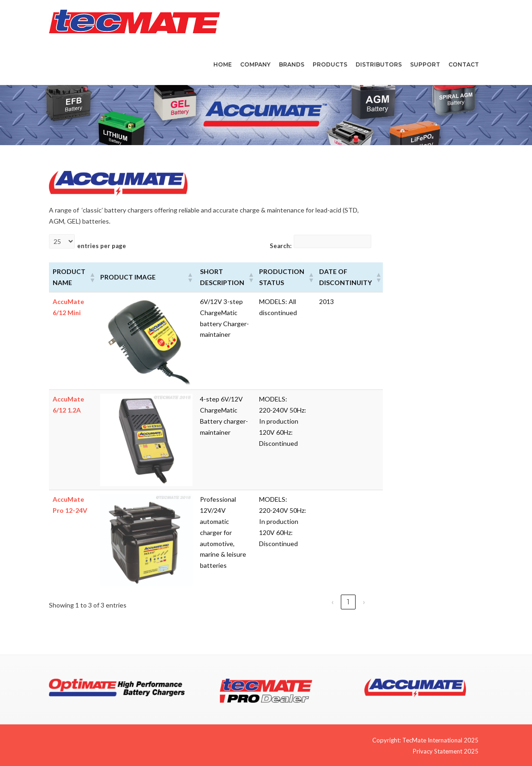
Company (255, 64)
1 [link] (348, 602)
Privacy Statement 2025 (446, 751)
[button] (91, 277)
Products (330, 64)
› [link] (364, 602)
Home (223, 64)
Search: (281, 246)
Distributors (379, 64)
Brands (292, 64)
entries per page (102, 246)
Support (425, 64)
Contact (464, 64)
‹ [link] (332, 602)
